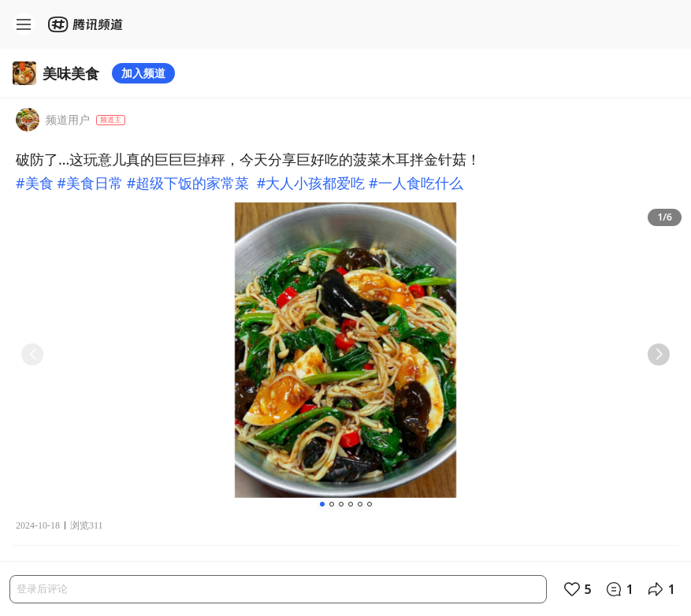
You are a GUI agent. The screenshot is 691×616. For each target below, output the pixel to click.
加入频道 (143, 73)
